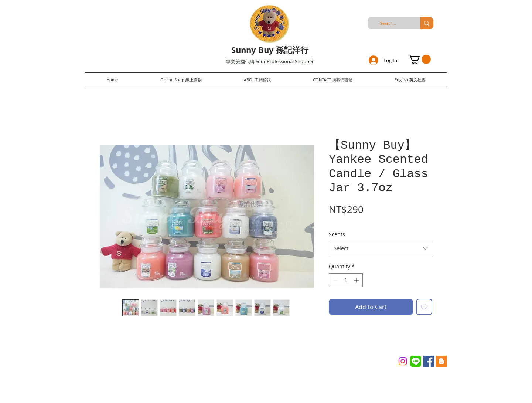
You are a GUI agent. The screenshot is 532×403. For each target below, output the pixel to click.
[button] (420, 59)
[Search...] (388, 23)
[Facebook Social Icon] (429, 361)
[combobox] (381, 248)
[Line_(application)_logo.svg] (416, 361)
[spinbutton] (346, 280)
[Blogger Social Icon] (441, 361)
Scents (337, 234)
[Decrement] (335, 280)
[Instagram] (403, 361)
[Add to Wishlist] (424, 307)
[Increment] (357, 280)
